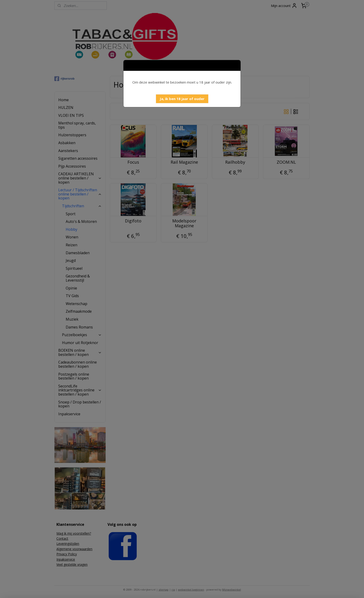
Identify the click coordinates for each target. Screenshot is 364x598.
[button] (182, 99)
